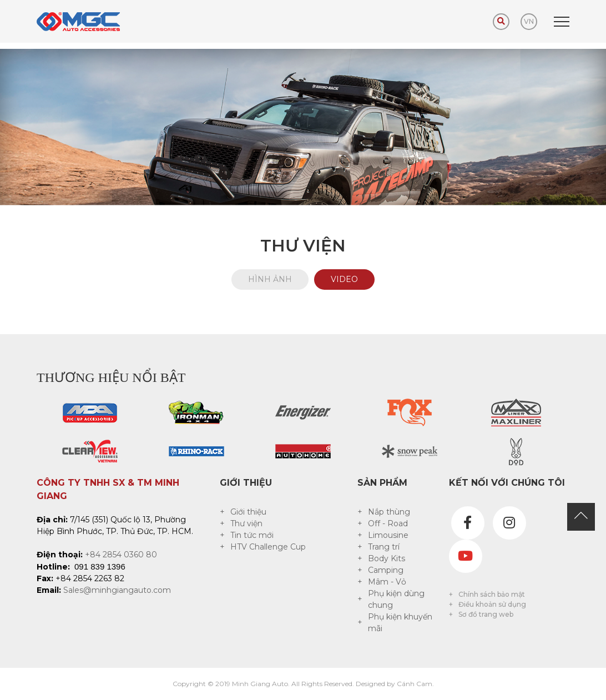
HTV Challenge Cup (268, 547)
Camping (386, 570)
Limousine (388, 535)
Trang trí (384, 547)
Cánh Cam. (415, 684)
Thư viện (246, 523)
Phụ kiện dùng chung (396, 599)
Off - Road (388, 523)
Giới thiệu (248, 512)
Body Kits (387, 558)
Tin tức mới (252, 535)
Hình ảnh (270, 279)
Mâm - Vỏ (387, 582)
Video (344, 279)
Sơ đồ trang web (486, 614)
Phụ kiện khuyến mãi (400, 623)
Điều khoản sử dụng (492, 604)
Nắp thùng (389, 512)
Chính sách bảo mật (492, 594)
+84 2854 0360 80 (121, 555)
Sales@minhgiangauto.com (117, 590)
